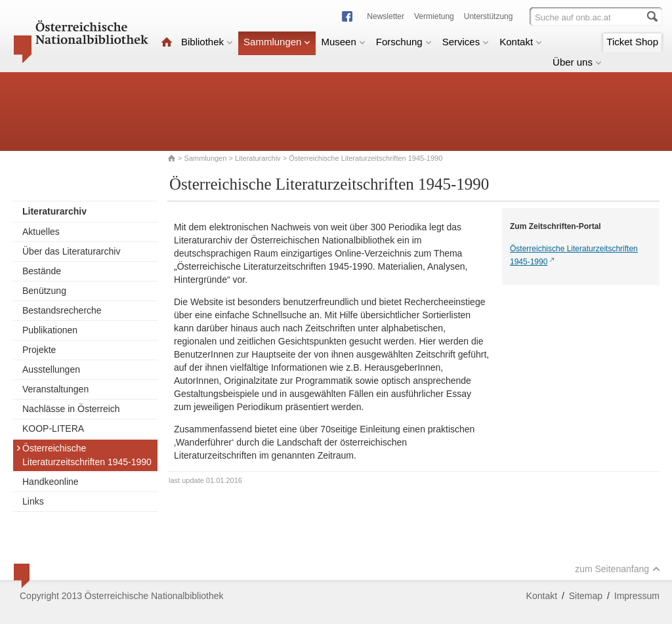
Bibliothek (207, 42)
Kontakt (521, 42)
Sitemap (586, 596)
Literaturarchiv (259, 158)
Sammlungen (277, 42)
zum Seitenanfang (618, 569)
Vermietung (434, 16)
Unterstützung (489, 16)
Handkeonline (51, 482)
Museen (343, 42)
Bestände (42, 271)
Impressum (637, 596)
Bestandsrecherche (62, 310)
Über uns (577, 62)
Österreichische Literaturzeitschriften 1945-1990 (84, 455)
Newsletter (386, 16)
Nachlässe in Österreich (71, 409)
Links (33, 501)
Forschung (404, 42)
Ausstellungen (51, 369)
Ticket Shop (632, 42)
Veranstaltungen (55, 389)
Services (466, 42)
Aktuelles (41, 232)
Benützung (44, 291)
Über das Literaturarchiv (71, 251)
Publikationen (50, 330)
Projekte (39, 350)
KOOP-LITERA (53, 428)
